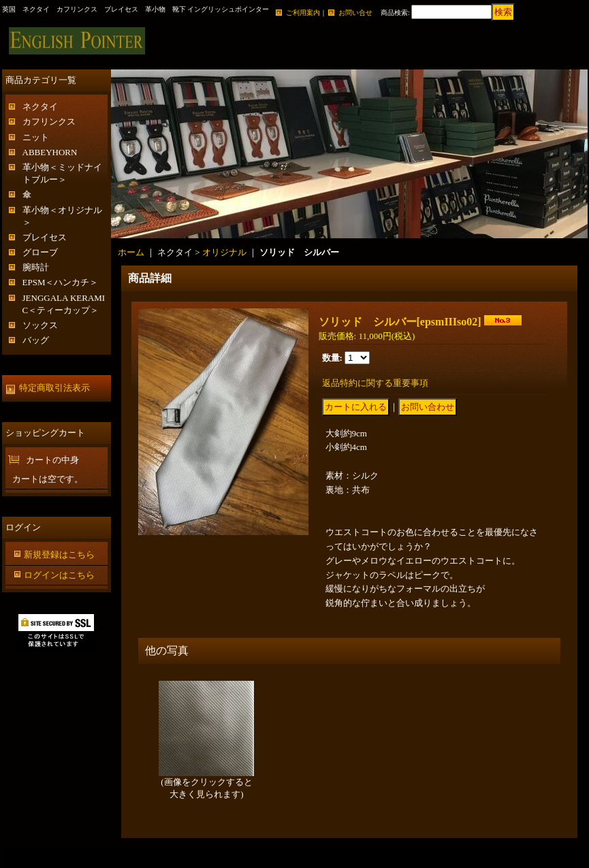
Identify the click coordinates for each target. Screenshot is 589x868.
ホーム (131, 252)
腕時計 (36, 267)
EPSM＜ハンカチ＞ (61, 282)
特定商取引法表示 (54, 388)
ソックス (40, 325)
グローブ (40, 252)
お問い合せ (355, 13)
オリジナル (224, 252)
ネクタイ (40, 107)
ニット (36, 137)
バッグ (36, 340)
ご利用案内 (303, 13)
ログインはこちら (59, 575)
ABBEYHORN (50, 152)
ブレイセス (45, 237)
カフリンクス (49, 122)
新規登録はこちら (59, 554)
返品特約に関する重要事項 (375, 383)
